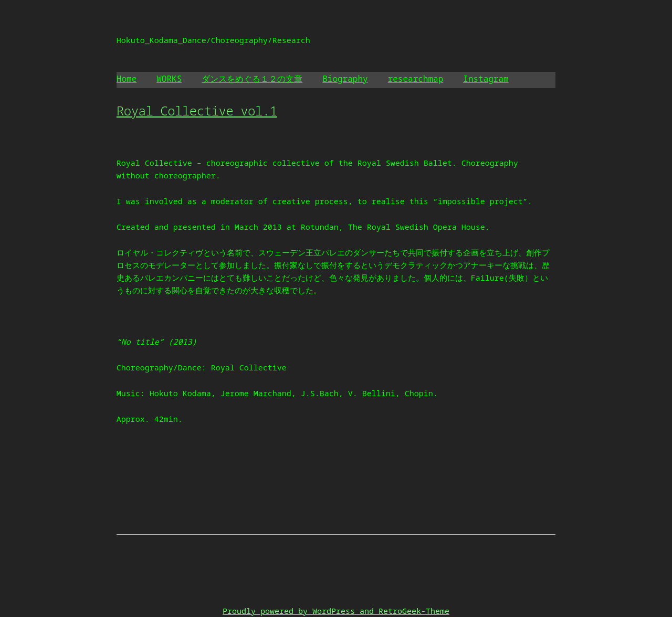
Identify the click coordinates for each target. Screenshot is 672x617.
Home (127, 79)
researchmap (416, 79)
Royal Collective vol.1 (197, 110)
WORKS (169, 79)
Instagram (486, 79)
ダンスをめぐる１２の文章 (252, 79)
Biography (345, 79)
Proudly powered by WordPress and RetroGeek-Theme (336, 611)
